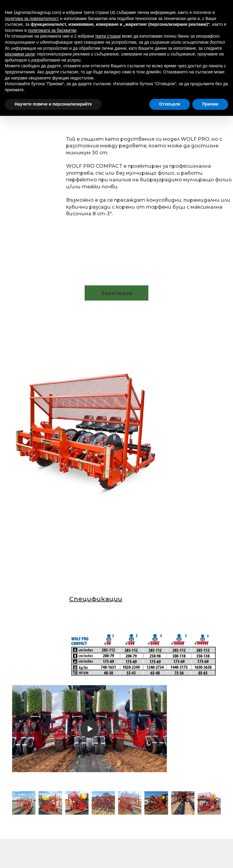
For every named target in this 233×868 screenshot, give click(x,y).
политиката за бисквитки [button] (52, 30)
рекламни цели (20, 54)
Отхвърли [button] (170, 104)
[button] (116, 293)
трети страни (108, 36)
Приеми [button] (210, 104)
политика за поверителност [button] (32, 19)
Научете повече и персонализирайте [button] (53, 104)
